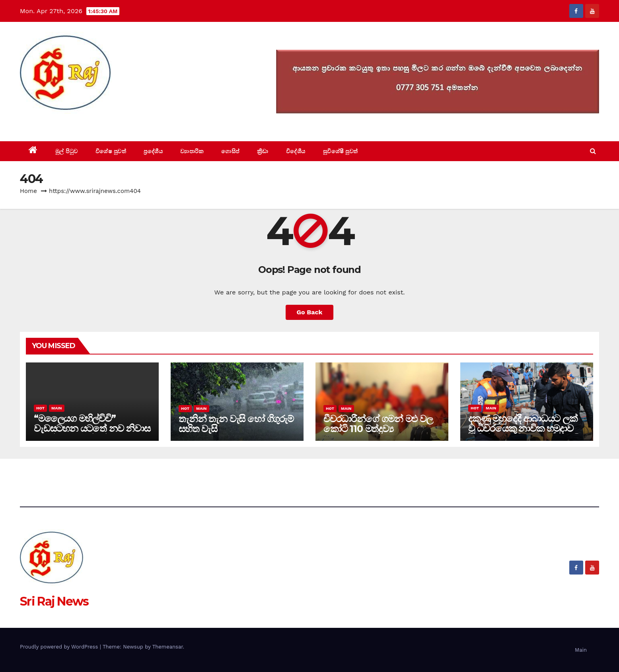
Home (28, 191)
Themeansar (168, 647)
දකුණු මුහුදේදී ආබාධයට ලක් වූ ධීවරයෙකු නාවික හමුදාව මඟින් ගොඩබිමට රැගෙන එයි (524, 428)
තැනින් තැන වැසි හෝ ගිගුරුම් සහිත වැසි (236, 424)
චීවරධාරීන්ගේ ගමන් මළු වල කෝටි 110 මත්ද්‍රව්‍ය (378, 424)
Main (56, 408)
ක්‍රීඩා (263, 151)
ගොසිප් (230, 151)
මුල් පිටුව (67, 151)
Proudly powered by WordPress (60, 647)
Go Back (310, 312)
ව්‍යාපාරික (192, 151)
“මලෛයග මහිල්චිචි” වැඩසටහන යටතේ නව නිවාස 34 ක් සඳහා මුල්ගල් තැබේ (92, 428)
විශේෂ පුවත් (111, 151)
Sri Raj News (54, 123)
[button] (593, 151)
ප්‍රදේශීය (153, 151)
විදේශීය (296, 151)
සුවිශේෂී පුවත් (341, 151)
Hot (40, 408)
